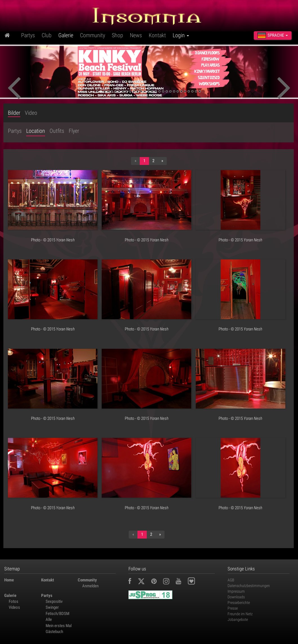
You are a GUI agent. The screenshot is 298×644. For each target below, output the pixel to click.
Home (9, 580)
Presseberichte (239, 603)
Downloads (236, 597)
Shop (117, 35)
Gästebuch (54, 632)
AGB (231, 580)
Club (47, 35)
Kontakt (157, 35)
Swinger (52, 607)
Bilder (14, 113)
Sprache (273, 35)
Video (31, 113)
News (136, 35)
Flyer (74, 131)
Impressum (236, 591)
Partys (28, 35)
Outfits (57, 131)
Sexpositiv (54, 601)
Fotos (14, 601)
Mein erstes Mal (59, 626)
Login (181, 35)
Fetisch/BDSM (57, 614)
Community (93, 35)
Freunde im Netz (240, 614)
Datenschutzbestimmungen (249, 586)
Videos (14, 607)
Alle (49, 619)
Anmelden (90, 586)
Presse (233, 608)
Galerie (66, 35)
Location (36, 131)
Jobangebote (238, 619)
